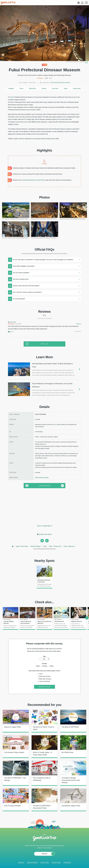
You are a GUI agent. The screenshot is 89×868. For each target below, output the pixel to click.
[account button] (82, 3)
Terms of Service (32, 862)
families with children (45, 534)
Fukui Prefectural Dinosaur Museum (60, 83)
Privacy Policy (56, 862)
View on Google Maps (44, 526)
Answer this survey (44, 687)
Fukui (12, 97)
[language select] (78, 3)
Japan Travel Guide (22, 546)
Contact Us (67, 862)
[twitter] (47, 541)
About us (21, 862)
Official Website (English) (42, 478)
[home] (8, 3)
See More (79, 324)
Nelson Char (13, 322)
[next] (87, 618)
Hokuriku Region (36, 546)
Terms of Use (45, 862)
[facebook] (42, 541)
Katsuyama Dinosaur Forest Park (33, 180)
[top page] (13, 546)
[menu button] (86, 3)
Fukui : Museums (69, 546)
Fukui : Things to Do (55, 546)
